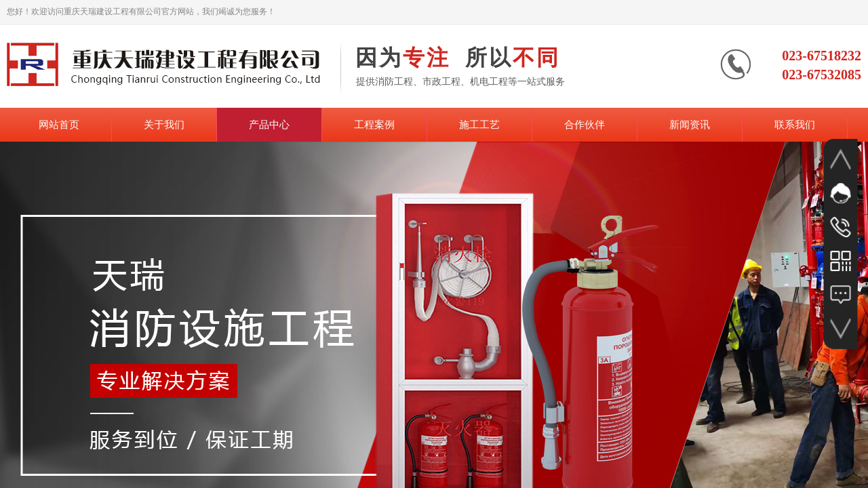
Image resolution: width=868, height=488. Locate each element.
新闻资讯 (690, 125)
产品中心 (269, 125)
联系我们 (795, 125)
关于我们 (164, 125)
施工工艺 (479, 125)
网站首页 (59, 125)
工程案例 (374, 125)
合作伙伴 (585, 125)
